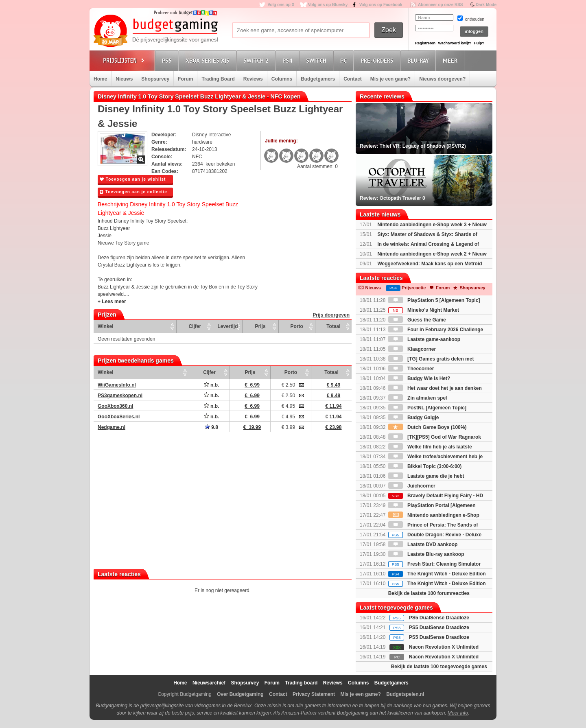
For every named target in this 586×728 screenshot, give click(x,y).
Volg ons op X (281, 5)
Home (100, 79)
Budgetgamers (318, 79)
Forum (185, 79)
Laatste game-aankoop (424, 339)
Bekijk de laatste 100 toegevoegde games (439, 667)
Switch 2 (257, 60)
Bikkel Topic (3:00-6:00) (425, 466)
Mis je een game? (390, 79)
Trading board (301, 683)
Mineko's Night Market (424, 310)
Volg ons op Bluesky (328, 5)
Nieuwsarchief (209, 683)
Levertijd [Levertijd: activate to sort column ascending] (227, 326)
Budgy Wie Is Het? (419, 378)
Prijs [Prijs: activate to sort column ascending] (260, 326)
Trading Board (218, 79)
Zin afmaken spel (418, 398)
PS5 (168, 60)
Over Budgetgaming (240, 694)
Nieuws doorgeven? (442, 79)
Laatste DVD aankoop (423, 544)
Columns (282, 79)
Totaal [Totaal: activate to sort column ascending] (333, 326)
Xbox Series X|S (209, 60)
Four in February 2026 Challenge (436, 330)
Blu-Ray (419, 60)
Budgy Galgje (414, 418)
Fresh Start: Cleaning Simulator (434, 564)
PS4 (289, 60)
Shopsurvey (155, 79)
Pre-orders (378, 60)
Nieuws (124, 79)
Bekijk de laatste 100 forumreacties (429, 593)
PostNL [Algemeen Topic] (427, 408)
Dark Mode (486, 5)
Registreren (425, 43)
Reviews (253, 79)
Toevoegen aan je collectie (133, 192)
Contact (353, 79)
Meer (451, 60)
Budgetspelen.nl (405, 694)
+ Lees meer (112, 302)
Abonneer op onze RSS (441, 5)
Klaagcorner (412, 349)
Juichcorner (412, 486)
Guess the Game (417, 320)
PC (345, 60)
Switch (317, 60)
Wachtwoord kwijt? (455, 43)
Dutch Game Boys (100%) (427, 427)
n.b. (212, 385)
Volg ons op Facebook (381, 5)
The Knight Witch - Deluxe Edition (437, 574)
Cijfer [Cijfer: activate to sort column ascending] (195, 326)
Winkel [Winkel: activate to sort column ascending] (106, 326)
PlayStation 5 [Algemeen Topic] (434, 300)
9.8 (211, 427)
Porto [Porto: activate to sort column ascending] (297, 326)
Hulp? (479, 43)
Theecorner (411, 369)
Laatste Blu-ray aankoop (426, 554)
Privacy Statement (314, 694)
